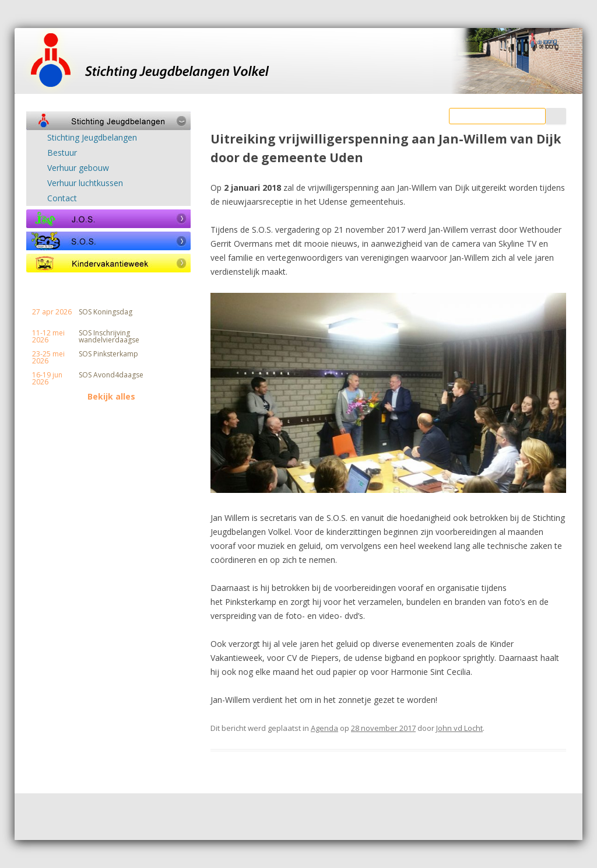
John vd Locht (459, 728)
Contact (62, 198)
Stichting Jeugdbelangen (92, 138)
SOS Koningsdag (106, 312)
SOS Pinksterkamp (108, 354)
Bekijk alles (111, 397)
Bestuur (62, 153)
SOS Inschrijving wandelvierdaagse (109, 337)
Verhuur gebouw (78, 168)
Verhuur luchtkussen (85, 183)
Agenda (324, 728)
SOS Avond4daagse (111, 375)
